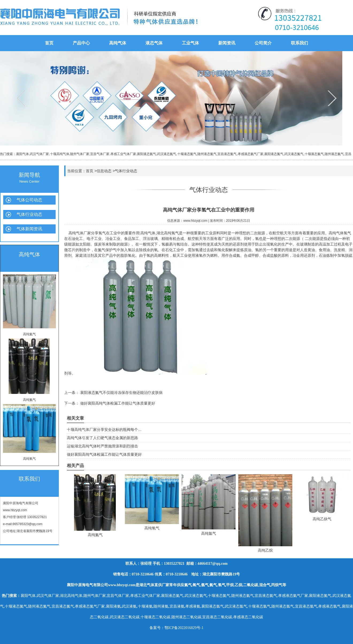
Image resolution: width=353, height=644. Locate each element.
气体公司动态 (29, 200)
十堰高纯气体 (60, 154)
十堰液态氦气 (187, 154)
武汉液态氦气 (167, 154)
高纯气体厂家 (80, 233)
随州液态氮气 (334, 154)
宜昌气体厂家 (100, 154)
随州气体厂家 (80, 154)
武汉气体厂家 (39, 154)
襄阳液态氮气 (274, 154)
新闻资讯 (227, 43)
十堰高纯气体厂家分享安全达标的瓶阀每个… (104, 430)
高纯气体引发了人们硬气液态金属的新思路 (102, 438)
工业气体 (190, 43)
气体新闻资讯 (29, 229)
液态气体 (154, 43)
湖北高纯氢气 (168, 233)
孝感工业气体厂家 (123, 154)
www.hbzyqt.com (15, 510)
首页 (49, 43)
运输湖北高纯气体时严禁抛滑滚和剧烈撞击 (102, 446)
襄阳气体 (22, 154)
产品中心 (81, 43)
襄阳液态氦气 (147, 154)
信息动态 (104, 171)
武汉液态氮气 (294, 154)
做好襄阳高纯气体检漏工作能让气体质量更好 (117, 403)
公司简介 (263, 43)
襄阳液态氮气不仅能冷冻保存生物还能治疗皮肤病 (121, 393)
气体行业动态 (29, 214)
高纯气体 (118, 43)
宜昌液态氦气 (227, 154)
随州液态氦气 (207, 154)
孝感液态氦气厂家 (251, 154)
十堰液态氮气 (314, 154)
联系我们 (300, 43)
